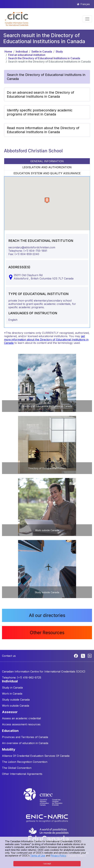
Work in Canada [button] (12, 694)
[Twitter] (83, 656)
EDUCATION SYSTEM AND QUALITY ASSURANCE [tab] (47, 173)
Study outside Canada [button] (16, 700)
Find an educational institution (27, 55)
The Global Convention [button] (17, 768)
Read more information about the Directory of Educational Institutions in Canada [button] (43, 130)
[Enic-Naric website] (47, 818)
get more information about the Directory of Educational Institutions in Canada (46, 340)
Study (59, 52)
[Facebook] (76, 656)
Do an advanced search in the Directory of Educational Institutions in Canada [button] (40, 94)
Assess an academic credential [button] (21, 718)
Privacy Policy (58, 856)
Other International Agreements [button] (22, 774)
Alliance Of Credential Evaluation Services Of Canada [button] (36, 756)
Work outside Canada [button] (16, 706)
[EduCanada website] (49, 835)
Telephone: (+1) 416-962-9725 (22, 678)
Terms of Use (38, 856)
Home (8, 52)
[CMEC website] (47, 800)
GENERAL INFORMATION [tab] (47, 161)
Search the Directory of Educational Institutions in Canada (44, 58)
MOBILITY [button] (9, 749)
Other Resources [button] (47, 633)
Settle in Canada (42, 52)
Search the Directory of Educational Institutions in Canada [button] (46, 77)
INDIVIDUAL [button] (10, 681)
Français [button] (85, 4)
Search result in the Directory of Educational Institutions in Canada (49, 62)
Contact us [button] (9, 656)
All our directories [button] (47, 615)
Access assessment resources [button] (21, 724)
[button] (17, 19)
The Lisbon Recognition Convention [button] (25, 762)
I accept (47, 864)
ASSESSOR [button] (10, 712)
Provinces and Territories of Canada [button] (25, 737)
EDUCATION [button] (10, 731)
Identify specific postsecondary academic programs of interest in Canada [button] (40, 112)
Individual (22, 52)
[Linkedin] (90, 656)
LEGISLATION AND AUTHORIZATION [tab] (47, 167)
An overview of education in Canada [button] (25, 743)
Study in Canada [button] (12, 688)
